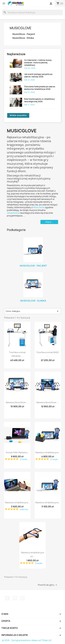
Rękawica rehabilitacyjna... (48, 452)
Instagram (22, 598)
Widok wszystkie (18, 115)
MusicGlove (21, 28)
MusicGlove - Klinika (23, 38)
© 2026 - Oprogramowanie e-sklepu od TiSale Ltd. (27, 640)
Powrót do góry (48, 585)
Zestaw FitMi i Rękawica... (17, 452)
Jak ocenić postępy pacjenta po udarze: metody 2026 (38, 75)
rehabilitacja (13, 213)
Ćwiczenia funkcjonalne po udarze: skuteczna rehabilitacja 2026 (40, 88)
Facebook (7, 598)
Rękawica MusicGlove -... (17, 402)
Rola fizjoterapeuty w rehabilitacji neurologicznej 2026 (39, 100)
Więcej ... (49, 222)
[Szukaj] (32, 12)
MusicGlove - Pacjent (24, 34)
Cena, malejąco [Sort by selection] (32, 311)
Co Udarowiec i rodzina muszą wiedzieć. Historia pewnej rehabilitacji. (38, 63)
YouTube (15, 598)
